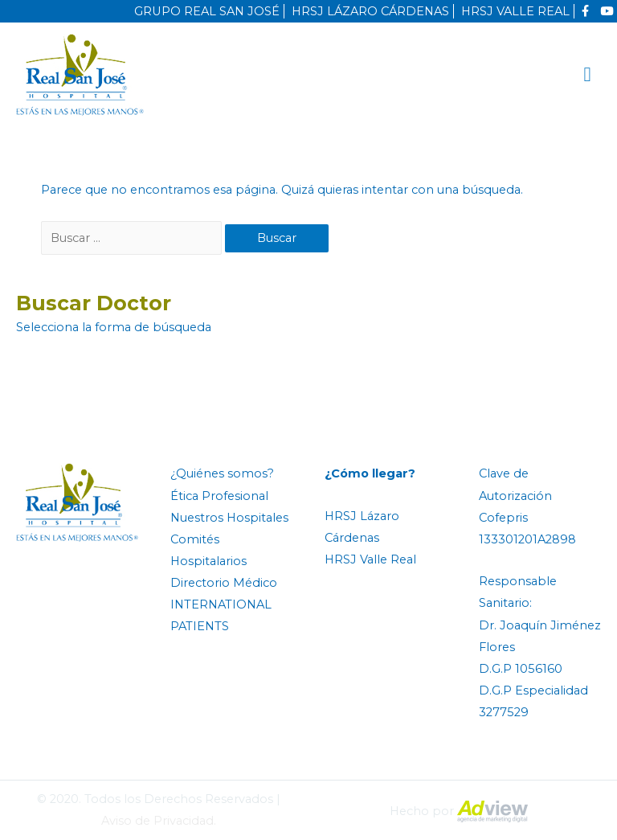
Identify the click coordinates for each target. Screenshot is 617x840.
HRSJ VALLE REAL (515, 11)
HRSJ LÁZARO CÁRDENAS (370, 11)
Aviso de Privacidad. (159, 821)
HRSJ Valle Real (370, 559)
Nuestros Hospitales (229, 518)
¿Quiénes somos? (222, 473)
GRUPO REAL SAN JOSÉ (207, 11)
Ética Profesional (219, 496)
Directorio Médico (224, 583)
